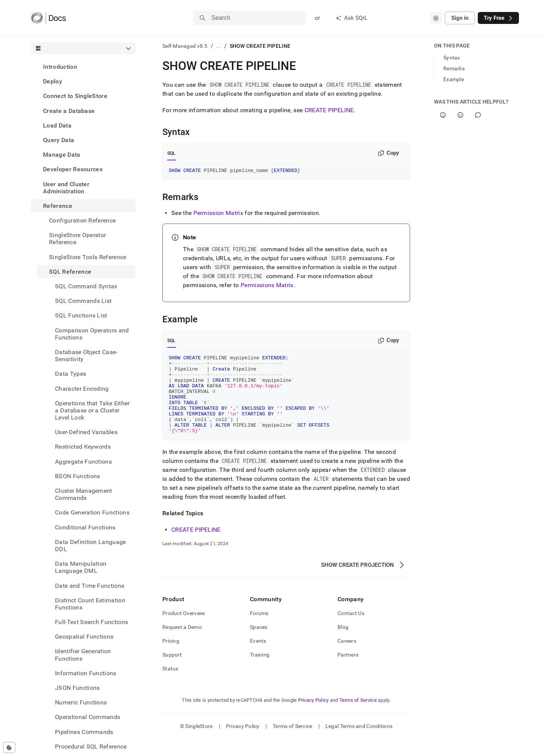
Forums (259, 630)
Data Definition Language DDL (91, 546)
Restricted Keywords (83, 447)
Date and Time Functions (90, 586)
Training (260, 672)
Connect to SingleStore (75, 96)
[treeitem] (83, 67)
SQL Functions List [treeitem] (81, 315)
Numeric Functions (81, 702)
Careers (347, 658)
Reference (58, 206)
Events (258, 658)
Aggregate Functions (83, 462)
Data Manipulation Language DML (81, 567)
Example (454, 79)
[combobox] (436, 18)
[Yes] (443, 115)
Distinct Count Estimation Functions (90, 604)
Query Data (59, 140)
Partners (348, 672)
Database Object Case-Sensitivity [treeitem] (86, 356)
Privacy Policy (314, 717)
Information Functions (86, 673)
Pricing (171, 658)
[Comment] (478, 115)
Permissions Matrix (267, 286)
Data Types (71, 374)
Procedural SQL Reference (91, 746)
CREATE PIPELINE (329, 110)
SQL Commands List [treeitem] (83, 301)
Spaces (259, 644)
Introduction (60, 67)
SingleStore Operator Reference (77, 239)
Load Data (57, 125)
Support (172, 672)
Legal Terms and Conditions (359, 743)
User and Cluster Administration (66, 188)
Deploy (53, 81)
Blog (343, 644)
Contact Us (351, 630)
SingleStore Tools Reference (88, 257)
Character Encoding (82, 389)
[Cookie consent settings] (9, 747)
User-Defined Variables (86, 432)
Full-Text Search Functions (91, 622)
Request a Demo (182, 644)
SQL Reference (70, 272)
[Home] (48, 18)
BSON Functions (77, 476)
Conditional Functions (85, 527)
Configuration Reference (82, 220)
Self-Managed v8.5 (185, 46)
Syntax (452, 58)
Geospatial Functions (84, 637)
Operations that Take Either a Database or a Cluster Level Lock (92, 410)
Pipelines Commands (84, 732)
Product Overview (184, 630)
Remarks (454, 68)
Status (170, 685)
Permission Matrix (218, 214)
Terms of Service (358, 717)
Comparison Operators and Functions (92, 334)
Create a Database (69, 111)
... (219, 46)
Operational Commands (88, 717)
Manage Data (62, 155)
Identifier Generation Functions (83, 655)
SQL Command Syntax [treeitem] (86, 286)
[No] (460, 115)
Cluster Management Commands (84, 494)
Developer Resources (73, 169)
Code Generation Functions (92, 512)
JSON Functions (77, 688)
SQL (172, 153)
